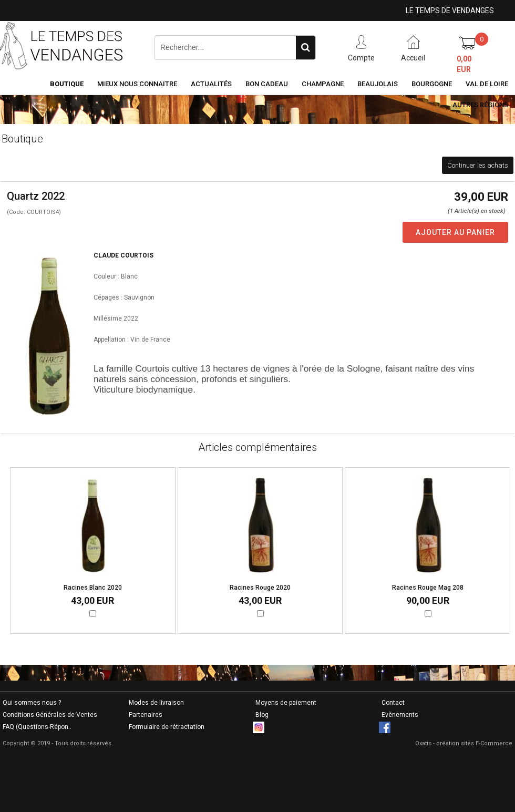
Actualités (211, 84)
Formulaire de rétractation (167, 727)
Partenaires (146, 715)
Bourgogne (432, 84)
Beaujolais (378, 84)
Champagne (323, 84)
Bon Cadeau (267, 84)
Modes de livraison (156, 703)
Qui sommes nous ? (32, 703)
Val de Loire (487, 84)
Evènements (400, 715)
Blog (262, 715)
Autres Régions (480, 105)
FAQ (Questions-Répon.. (37, 727)
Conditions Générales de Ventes (50, 715)
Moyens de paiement (286, 703)
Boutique (67, 84)
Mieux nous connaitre (137, 84)
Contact (393, 703)
